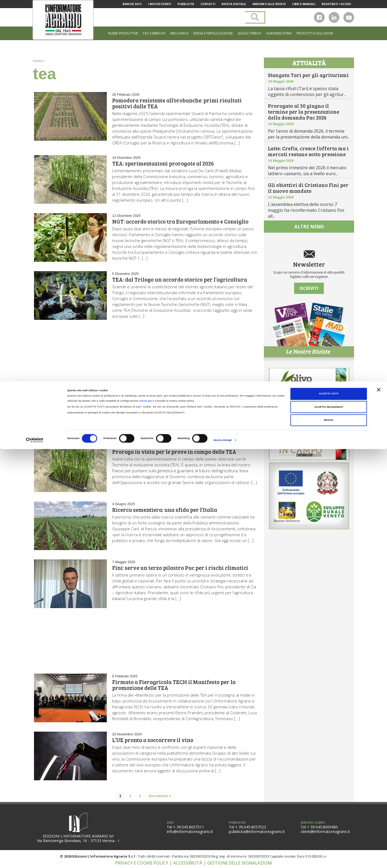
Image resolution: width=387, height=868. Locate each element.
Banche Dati (132, 4)
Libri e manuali (304, 4)
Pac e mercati (154, 33)
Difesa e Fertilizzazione (213, 33)
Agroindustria (279, 33)
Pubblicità (186, 4)
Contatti (208, 4)
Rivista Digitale (234, 4)
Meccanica (179, 33)
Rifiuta (329, 839)
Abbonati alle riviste (269, 4)
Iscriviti (309, 288)
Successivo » (160, 796)
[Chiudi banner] (379, 809)
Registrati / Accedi (336, 4)
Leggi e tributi (250, 33)
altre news (309, 227)
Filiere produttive (123, 33)
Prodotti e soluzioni (315, 33)
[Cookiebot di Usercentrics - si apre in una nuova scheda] (35, 859)
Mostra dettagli (223, 859)
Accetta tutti (329, 813)
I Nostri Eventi (160, 4)
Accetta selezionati (329, 826)
